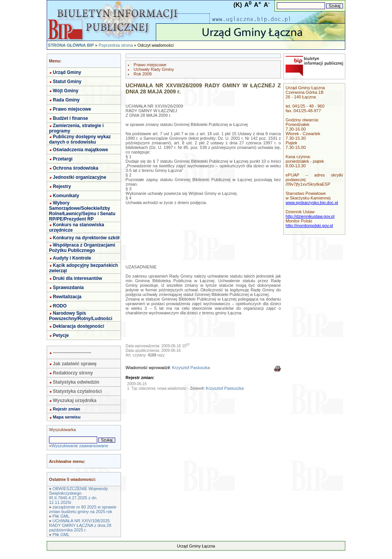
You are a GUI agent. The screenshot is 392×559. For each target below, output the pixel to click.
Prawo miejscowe (72, 109)
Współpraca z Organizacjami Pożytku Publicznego (82, 248)
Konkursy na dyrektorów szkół (86, 238)
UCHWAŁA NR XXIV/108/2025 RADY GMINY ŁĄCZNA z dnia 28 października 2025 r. (80, 525)
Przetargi (63, 159)
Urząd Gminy (67, 72)
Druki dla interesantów (78, 278)
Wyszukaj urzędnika (75, 400)
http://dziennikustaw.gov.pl (310, 216)
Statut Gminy (67, 82)
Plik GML (61, 516)
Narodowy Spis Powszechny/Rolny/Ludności (81, 316)
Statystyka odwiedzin (76, 382)
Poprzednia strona (115, 45)
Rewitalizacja (67, 297)
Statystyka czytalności (77, 391)
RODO (60, 306)
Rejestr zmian (67, 409)
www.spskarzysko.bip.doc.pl (312, 203)
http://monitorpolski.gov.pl (309, 226)
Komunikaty (66, 196)
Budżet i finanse (70, 118)
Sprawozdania (68, 288)
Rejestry (62, 186)
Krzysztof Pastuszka (191, 368)
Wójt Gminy (66, 91)
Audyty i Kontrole (72, 258)
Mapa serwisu (67, 417)
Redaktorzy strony (73, 373)
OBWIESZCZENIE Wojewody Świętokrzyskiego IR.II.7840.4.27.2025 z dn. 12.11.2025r (78, 495)
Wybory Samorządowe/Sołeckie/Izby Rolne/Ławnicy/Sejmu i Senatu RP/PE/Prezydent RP (82, 211)
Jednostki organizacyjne (79, 177)
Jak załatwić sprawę (75, 364)
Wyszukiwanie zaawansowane (80, 446)
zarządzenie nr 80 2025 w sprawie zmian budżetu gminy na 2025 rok (83, 509)
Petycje (61, 335)
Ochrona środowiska (76, 168)
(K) (238, 5)
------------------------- (72, 353)
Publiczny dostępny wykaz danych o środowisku (80, 139)
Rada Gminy (66, 100)
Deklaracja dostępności (78, 326)
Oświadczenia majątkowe (80, 150)
